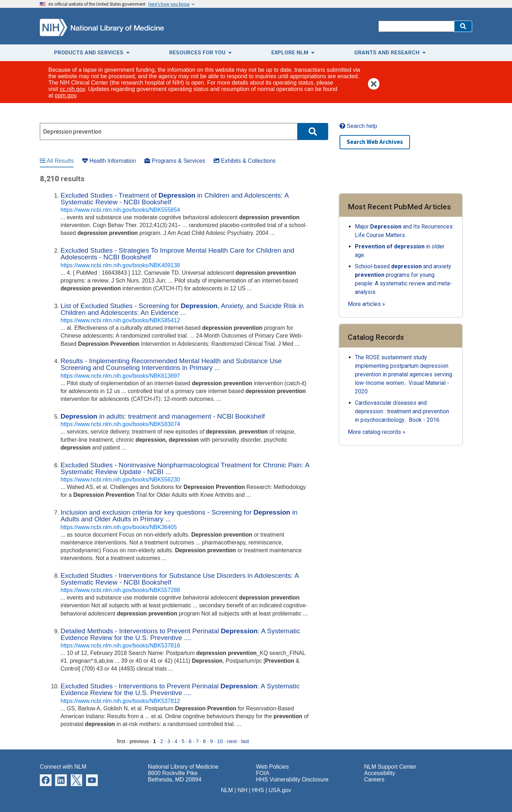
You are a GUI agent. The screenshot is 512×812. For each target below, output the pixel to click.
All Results (57, 161)
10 (220, 741)
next (232, 741)
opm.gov (65, 95)
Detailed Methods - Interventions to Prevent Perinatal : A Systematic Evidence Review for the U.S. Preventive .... (180, 634)
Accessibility (380, 773)
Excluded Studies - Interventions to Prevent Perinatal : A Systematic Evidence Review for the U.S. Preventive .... (180, 689)
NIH (242, 790)
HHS (258, 790)
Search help (358, 126)
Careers (374, 779)
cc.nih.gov (72, 89)
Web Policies (272, 767)
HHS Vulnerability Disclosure (292, 779)
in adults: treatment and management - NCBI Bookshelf (163, 416)
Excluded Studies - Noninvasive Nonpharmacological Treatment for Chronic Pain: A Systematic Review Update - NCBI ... (185, 468)
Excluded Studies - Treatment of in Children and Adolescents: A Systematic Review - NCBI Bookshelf (174, 199)
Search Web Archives (375, 142)
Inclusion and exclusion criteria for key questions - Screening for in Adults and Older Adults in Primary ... (179, 516)
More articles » (366, 304)
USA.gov (280, 790)
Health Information (109, 161)
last (245, 741)
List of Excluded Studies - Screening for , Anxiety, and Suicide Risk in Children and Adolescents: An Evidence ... (182, 309)
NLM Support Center (390, 767)
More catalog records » (377, 432)
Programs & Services (175, 161)
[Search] (416, 26)
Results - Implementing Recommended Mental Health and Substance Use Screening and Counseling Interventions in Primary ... (171, 364)
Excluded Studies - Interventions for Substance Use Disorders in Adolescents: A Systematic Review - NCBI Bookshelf (180, 579)
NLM (227, 790)
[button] (463, 26)
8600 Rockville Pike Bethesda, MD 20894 (175, 776)
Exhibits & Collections (245, 161)
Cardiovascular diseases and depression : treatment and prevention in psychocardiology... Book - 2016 (402, 411)
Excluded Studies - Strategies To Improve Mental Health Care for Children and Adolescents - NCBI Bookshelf (177, 254)
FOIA (263, 773)
